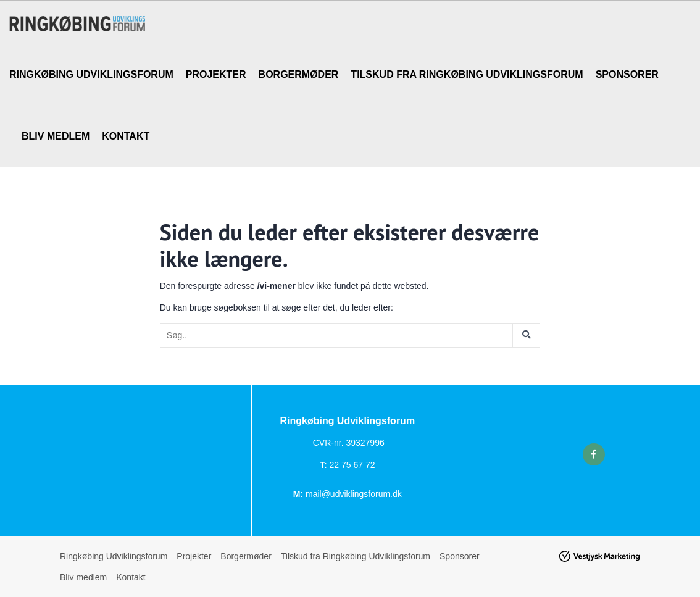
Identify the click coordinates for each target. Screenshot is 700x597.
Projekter (216, 74)
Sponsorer (627, 74)
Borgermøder (299, 74)
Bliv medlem (56, 136)
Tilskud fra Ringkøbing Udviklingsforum (467, 74)
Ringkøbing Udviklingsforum (91, 74)
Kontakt (126, 136)
